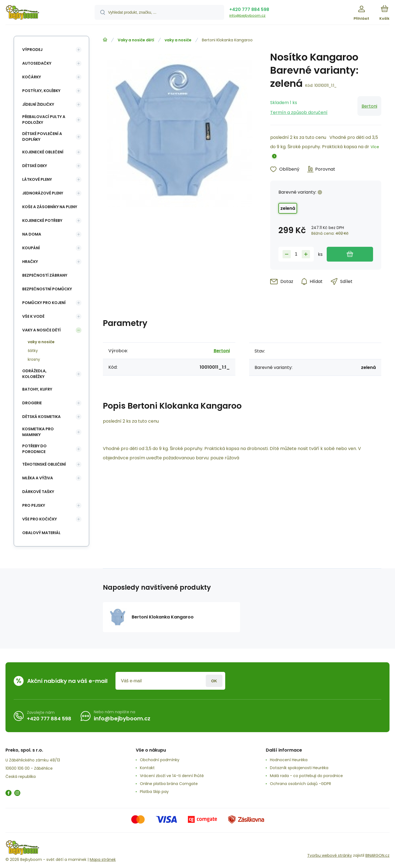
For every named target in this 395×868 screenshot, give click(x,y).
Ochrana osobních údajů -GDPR (301, 784)
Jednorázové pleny (43, 193)
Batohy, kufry (37, 389)
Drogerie (32, 403)
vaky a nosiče (178, 40)
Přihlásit (214, 681)
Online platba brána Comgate (169, 784)
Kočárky (32, 77)
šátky (33, 351)
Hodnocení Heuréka (289, 760)
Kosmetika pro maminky (38, 432)
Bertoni (369, 106)
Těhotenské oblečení (44, 464)
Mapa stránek (103, 860)
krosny (34, 359)
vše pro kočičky (39, 519)
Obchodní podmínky (160, 760)
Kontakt (147, 768)
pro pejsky (34, 505)
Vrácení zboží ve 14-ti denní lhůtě (172, 776)
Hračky (30, 262)
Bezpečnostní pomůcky (47, 289)
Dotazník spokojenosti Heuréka (299, 768)
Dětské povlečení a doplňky (42, 137)
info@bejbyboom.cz (247, 15)
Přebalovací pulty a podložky (44, 120)
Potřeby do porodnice (34, 449)
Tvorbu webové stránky (330, 855)
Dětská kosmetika (41, 417)
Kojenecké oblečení (43, 152)
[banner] (43, 13)
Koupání (31, 248)
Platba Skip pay (154, 792)
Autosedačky (37, 63)
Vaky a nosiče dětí (136, 40)
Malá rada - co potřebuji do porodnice (306, 776)
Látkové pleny (37, 179)
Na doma (32, 234)
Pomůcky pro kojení (44, 303)
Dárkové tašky (38, 492)
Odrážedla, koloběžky (34, 374)
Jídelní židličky (38, 104)
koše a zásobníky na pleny (50, 207)
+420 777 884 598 (249, 9)
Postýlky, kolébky (41, 91)
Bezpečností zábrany (45, 275)
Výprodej (32, 50)
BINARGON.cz (377, 855)
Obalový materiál (41, 533)
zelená (288, 208)
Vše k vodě (33, 316)
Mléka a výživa (38, 478)
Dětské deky (35, 166)
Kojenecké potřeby (42, 220)
